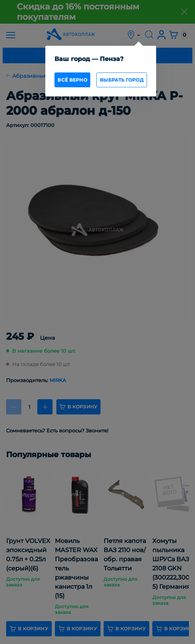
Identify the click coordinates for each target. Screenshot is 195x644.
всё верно (72, 80)
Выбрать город (122, 80)
